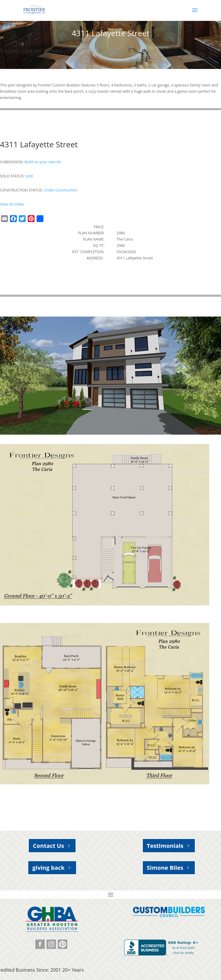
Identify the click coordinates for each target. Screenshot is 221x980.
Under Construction (61, 190)
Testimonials (165, 845)
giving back (49, 867)
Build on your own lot (43, 162)
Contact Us (49, 845)
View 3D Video (12, 204)
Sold (29, 176)
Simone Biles (165, 867)
